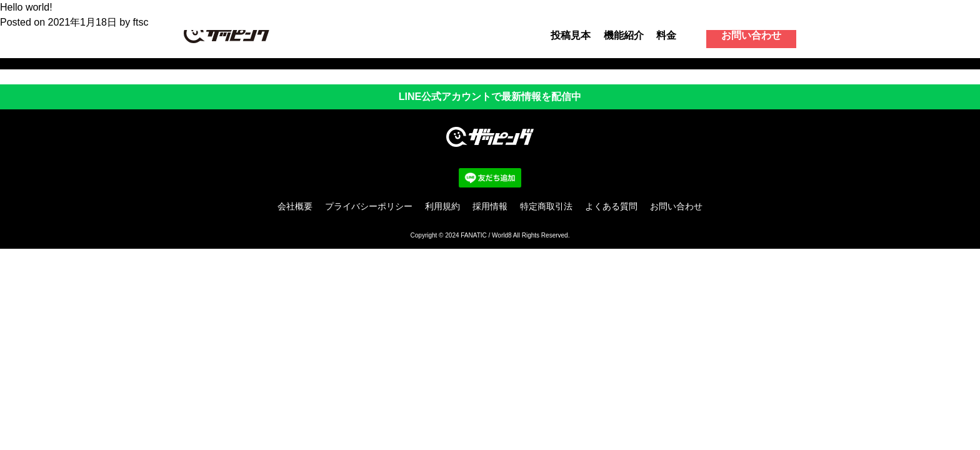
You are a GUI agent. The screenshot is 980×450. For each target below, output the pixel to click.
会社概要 (295, 206)
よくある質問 (611, 206)
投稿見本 (571, 35)
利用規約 (442, 206)
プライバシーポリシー (369, 206)
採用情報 (490, 206)
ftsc (141, 22)
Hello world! (26, 7)
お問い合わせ (751, 35)
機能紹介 (624, 35)
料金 (666, 35)
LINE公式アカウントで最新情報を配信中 (490, 97)
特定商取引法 (546, 206)
